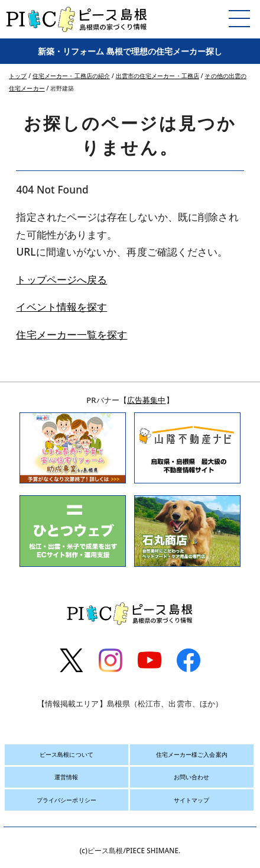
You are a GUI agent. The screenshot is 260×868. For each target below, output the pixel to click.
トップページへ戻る (61, 280)
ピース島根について (66, 754)
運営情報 (66, 777)
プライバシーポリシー (66, 800)
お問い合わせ (192, 777)
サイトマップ (192, 800)
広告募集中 (147, 400)
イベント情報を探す (61, 307)
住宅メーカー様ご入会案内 (192, 754)
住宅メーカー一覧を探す (71, 335)
